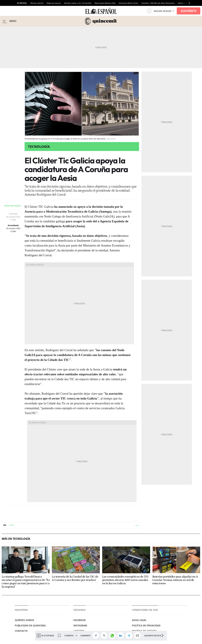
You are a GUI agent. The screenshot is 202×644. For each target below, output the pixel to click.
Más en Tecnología (16, 539)
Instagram (80, 625)
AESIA (12, 525)
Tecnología (39, 147)
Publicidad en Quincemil (30, 625)
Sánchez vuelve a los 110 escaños (78, 3)
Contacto (21, 631)
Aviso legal (139, 620)
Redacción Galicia (13, 206)
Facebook (80, 620)
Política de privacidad (146, 625)
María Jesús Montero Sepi (105, 3)
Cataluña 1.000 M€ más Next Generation (158, 3)
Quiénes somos (24, 620)
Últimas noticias (37, 3)
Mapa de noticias (54, 3)
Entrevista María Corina (128, 3)
